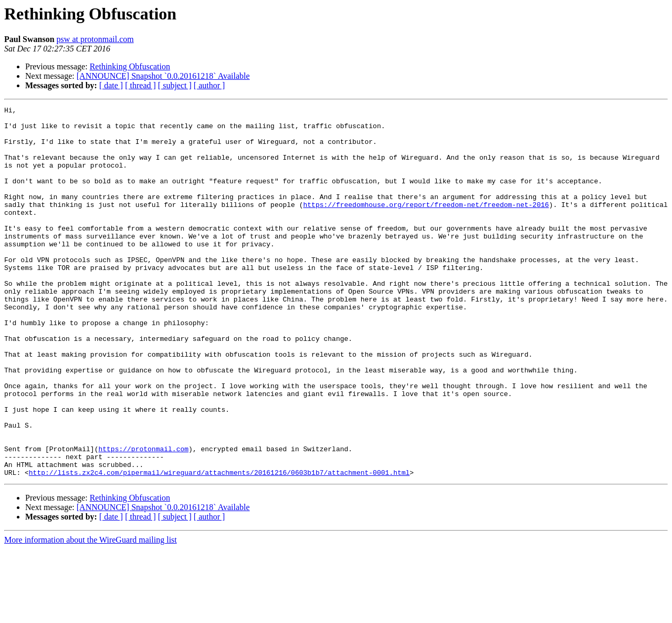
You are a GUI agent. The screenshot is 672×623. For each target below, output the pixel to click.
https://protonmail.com (143, 518)
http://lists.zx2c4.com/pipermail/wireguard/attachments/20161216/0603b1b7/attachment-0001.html (219, 546)
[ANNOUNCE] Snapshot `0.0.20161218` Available (163, 76)
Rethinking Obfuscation (130, 66)
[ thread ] (140, 85)
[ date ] (111, 85)
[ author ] (209, 85)
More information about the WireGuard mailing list (91, 614)
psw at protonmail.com (95, 39)
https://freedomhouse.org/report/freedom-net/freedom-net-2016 (426, 225)
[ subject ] (175, 85)
